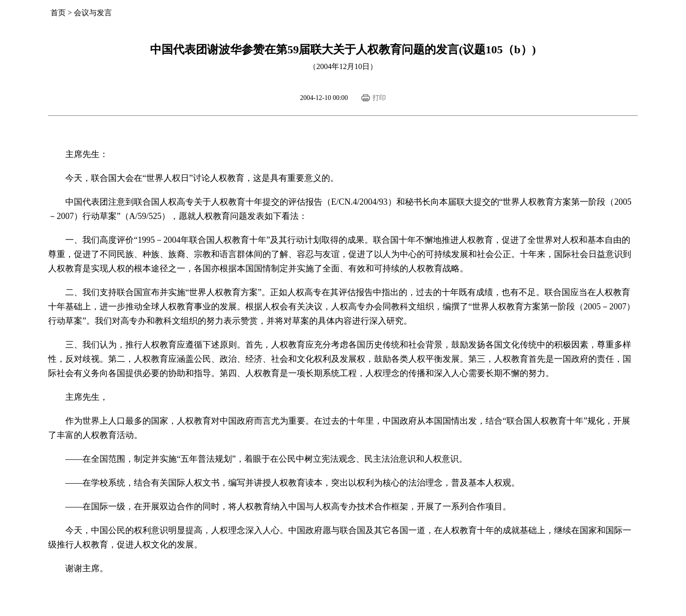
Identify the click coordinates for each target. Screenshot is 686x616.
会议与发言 (93, 13)
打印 (379, 98)
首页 (58, 13)
